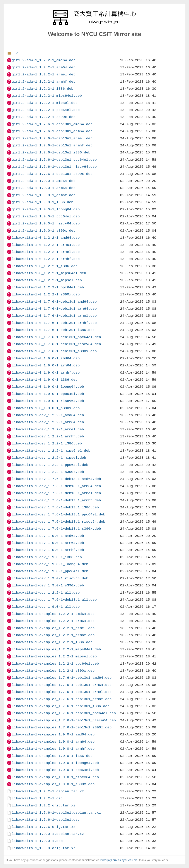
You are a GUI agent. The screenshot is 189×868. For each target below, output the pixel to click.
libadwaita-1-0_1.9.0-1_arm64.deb (46, 365)
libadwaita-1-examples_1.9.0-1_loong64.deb (55, 763)
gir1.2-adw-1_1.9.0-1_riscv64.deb (46, 223)
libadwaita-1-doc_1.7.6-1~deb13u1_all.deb (54, 600)
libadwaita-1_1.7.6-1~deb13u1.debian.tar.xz (56, 813)
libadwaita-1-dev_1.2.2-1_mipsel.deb (49, 458)
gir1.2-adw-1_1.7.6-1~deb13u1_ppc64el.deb (54, 160)
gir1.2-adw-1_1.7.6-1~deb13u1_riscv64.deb (54, 167)
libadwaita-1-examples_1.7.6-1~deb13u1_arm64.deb (62, 685)
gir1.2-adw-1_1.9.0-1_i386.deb (42, 202)
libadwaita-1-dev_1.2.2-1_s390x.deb (48, 472)
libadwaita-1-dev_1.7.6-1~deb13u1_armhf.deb (56, 500)
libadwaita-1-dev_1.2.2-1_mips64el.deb (51, 451)
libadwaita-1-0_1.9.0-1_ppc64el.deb (48, 394)
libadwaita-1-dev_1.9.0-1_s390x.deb (48, 585)
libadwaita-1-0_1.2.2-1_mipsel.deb (47, 280)
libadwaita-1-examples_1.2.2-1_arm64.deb (53, 621)
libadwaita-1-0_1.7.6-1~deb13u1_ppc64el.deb (56, 337)
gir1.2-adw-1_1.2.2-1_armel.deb (43, 74)
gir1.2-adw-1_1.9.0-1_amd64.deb (43, 181)
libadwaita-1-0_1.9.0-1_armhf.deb (46, 373)
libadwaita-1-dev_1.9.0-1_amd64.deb (48, 536)
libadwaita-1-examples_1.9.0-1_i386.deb (52, 756)
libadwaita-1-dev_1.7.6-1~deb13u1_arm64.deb (56, 486)
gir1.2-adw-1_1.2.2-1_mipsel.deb (45, 103)
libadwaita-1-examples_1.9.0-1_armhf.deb (53, 749)
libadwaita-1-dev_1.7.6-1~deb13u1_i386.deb (55, 507)
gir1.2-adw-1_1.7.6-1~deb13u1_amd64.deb (52, 124)
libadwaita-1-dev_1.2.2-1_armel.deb (48, 429)
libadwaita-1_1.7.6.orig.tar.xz (43, 827)
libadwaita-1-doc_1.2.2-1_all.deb (46, 593)
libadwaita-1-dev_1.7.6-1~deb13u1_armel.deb (56, 493)
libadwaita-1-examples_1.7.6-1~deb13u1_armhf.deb (62, 699)
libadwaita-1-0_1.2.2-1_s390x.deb (46, 294)
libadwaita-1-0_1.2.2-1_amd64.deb (46, 238)
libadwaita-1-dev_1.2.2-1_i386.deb (47, 443)
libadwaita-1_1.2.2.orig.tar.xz (43, 805)
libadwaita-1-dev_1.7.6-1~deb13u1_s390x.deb (56, 529)
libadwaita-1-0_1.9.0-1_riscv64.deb (48, 401)
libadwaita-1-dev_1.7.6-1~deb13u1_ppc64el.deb (58, 514)
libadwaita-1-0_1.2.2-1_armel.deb (46, 252)
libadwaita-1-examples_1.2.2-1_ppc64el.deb (55, 664)
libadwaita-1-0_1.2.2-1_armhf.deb (46, 259)
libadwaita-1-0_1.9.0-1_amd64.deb (46, 358)
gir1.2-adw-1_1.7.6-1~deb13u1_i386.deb (51, 152)
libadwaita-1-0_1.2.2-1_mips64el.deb (49, 273)
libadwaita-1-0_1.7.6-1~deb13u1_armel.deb (54, 316)
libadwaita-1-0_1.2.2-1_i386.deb (45, 266)
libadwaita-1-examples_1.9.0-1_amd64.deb (53, 734)
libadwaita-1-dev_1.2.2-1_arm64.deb (48, 422)
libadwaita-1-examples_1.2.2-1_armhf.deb (53, 635)
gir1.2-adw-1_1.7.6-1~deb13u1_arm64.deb (52, 131)
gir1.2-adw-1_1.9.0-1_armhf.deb (43, 195)
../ (15, 53)
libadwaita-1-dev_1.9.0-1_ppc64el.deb (50, 571)
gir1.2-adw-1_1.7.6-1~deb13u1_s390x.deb (52, 174)
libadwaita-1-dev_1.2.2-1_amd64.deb (48, 415)
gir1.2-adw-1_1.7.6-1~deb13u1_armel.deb (52, 138)
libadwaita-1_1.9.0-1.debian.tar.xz (48, 834)
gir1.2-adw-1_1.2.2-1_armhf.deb (43, 82)
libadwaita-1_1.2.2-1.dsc (37, 798)
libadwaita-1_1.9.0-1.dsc (37, 841)
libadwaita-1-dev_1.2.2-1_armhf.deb (48, 436)
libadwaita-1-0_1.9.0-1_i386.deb (45, 380)
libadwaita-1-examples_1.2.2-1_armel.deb (53, 628)
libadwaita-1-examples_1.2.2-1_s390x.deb (53, 671)
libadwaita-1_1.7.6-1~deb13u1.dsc (46, 820)
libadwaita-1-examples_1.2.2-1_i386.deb (52, 642)
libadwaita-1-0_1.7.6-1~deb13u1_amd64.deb (54, 302)
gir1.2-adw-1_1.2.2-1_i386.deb (42, 89)
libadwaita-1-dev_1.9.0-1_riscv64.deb (50, 578)
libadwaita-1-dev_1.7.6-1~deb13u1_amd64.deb (56, 479)
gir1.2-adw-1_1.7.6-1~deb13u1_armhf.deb (52, 145)
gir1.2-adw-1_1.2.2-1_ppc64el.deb (46, 110)
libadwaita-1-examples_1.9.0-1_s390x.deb (53, 784)
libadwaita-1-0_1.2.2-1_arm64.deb (46, 245)
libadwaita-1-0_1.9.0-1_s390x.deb (46, 408)
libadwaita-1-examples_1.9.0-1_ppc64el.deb (55, 770)
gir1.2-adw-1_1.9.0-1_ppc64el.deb (46, 216)
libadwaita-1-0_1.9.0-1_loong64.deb (48, 387)
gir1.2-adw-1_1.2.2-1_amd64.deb (43, 60)
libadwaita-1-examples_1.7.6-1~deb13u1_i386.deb (61, 706)
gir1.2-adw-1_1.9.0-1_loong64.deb (46, 209)
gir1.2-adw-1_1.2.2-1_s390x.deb (43, 117)
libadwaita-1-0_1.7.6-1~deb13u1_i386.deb (53, 330)
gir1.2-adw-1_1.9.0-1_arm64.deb (43, 188)
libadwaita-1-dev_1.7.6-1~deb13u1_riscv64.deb (58, 522)
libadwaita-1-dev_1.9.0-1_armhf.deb (48, 550)
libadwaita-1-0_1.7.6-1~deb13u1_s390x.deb (54, 351)
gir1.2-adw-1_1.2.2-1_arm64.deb (43, 67)
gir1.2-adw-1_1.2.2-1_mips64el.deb (47, 96)
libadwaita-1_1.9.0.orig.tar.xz (43, 848)
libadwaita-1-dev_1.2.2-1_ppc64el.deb (50, 465)
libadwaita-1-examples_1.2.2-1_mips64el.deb (56, 649)
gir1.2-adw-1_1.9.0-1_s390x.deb (43, 231)
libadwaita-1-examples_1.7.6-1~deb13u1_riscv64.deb (64, 720)
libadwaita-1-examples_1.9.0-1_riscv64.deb (55, 777)
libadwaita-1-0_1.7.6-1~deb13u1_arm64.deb (54, 309)
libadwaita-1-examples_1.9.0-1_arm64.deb (53, 742)
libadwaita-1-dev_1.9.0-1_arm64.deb (48, 543)
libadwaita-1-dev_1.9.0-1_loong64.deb (50, 564)
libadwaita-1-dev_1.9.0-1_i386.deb (47, 557)
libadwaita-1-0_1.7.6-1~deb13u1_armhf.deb (54, 323)
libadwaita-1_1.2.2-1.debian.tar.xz (48, 791)
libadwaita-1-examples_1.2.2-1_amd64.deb (53, 614)
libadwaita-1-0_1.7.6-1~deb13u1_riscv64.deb (56, 344)
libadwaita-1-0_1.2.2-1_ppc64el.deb (48, 287)
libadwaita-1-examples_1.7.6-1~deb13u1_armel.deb (62, 692)
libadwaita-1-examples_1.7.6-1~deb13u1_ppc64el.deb (64, 713)
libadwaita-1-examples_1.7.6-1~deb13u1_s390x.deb (62, 727)
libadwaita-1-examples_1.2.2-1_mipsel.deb (54, 656)
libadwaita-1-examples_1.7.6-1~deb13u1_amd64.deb (62, 678)
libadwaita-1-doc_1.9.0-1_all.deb (46, 607)
